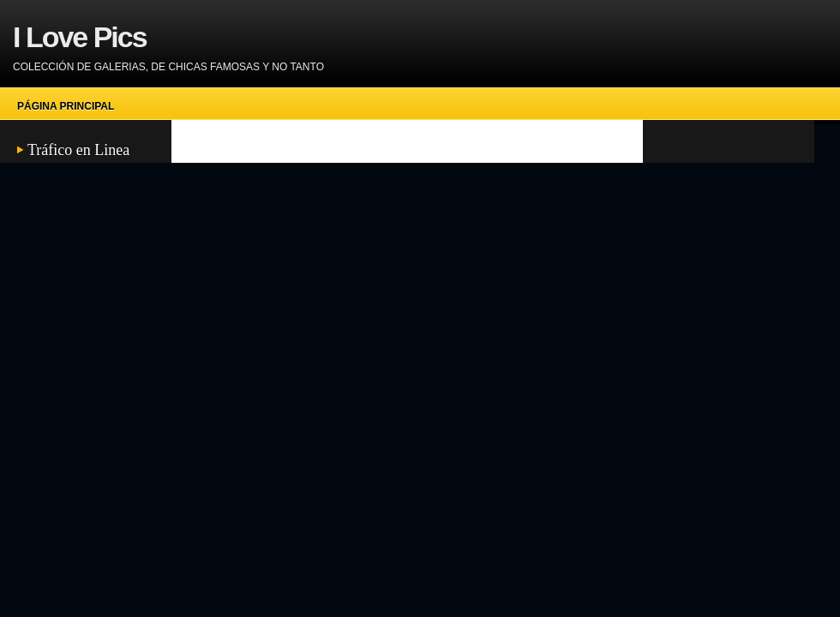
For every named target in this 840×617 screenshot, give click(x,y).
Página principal (66, 106)
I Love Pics (80, 37)
